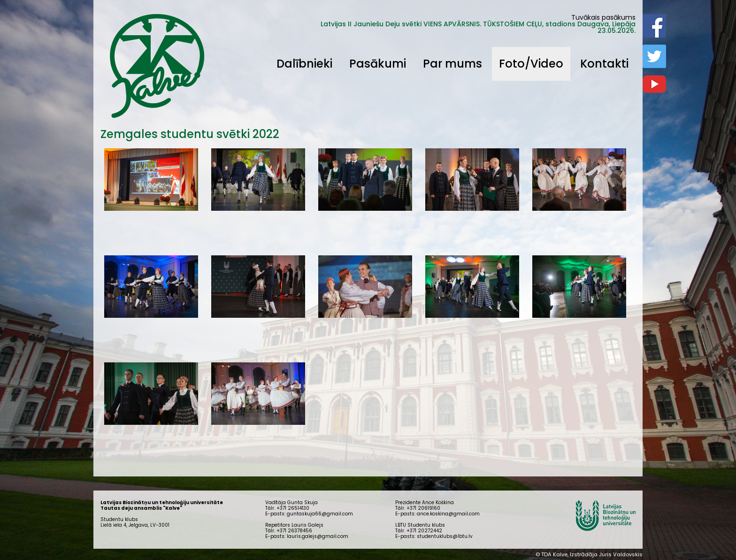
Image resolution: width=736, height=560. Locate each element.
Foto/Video (531, 64)
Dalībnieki (304, 64)
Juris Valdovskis (621, 554)
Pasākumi (378, 64)
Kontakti (604, 64)
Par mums (452, 64)
